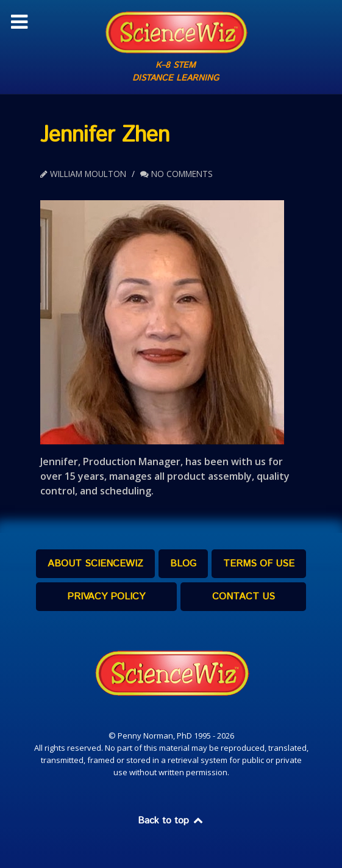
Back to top (171, 821)
